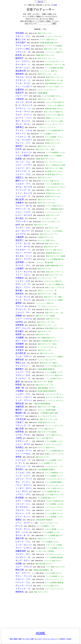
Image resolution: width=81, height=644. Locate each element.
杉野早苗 (20, 432)
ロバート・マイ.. (23, 265)
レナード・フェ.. (23, 542)
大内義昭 (20, 338)
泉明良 (19, 457)
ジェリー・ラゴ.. (23, 372)
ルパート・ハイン (24, 118)
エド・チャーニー (24, 152)
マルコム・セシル (24, 77)
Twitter (69, 639)
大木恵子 (20, 350)
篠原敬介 (20, 369)
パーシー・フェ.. (23, 582)
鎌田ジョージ (22, 181)
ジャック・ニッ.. (23, 504)
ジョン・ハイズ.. (23, 212)
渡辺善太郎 (21, 71)
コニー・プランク (24, 567)
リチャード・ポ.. (23, 52)
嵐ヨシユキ (21, 39)
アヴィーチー (22, 221)
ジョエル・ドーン (24, 451)
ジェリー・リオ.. (23, 174)
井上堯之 (20, 218)
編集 (16, 639)
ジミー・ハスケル (24, 319)
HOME (40, 633)
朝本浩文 (20, 294)
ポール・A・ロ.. (23, 535)
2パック (19, 526)
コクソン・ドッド (24, 479)
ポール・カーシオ (24, 187)
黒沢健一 (20, 290)
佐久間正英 (21, 353)
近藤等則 (20, 90)
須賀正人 (20, 177)
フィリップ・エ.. (23, 190)
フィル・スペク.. (23, 83)
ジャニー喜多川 (23, 155)
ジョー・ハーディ (24, 165)
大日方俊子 (21, 42)
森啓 (18, 381)
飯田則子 (20, 58)
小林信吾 (20, 99)
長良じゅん (21, 363)
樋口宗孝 (20, 429)
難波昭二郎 (21, 413)
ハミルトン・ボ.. (23, 137)
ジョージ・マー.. (23, 312)
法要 (32, 639)
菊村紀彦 (20, 403)
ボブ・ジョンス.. (23, 328)
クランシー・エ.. (23, 466)
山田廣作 (20, 268)
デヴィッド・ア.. (23, 284)
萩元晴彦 (20, 498)
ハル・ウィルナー (24, 140)
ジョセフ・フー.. (23, 184)
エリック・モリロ (24, 102)
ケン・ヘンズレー (24, 86)
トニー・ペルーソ (24, 397)
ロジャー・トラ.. (23, 513)
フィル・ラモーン (24, 356)
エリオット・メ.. (23, 80)
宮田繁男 (20, 344)
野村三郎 (20, 570)
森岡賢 (19, 303)
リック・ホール (23, 247)
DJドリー (20, 416)
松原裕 (19, 159)
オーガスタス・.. (23, 507)
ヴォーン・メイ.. (23, 143)
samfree (19, 322)
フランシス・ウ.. (23, 589)
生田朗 (19, 564)
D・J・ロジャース (24, 105)
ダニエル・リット (24, 256)
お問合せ (62, 639)
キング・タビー (23, 560)
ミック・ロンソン (24, 545)
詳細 (55, 5)
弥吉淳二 (20, 240)
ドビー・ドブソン (24, 115)
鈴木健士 (20, 331)
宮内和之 (20, 447)
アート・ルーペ (23, 46)
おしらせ (38, 639)
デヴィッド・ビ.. (23, 209)
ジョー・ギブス (23, 444)
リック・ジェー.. (23, 476)
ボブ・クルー (22, 341)
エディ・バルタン (24, 501)
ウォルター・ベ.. (23, 250)
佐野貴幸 (20, 325)
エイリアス (21, 234)
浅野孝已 (20, 127)
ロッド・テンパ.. (23, 300)
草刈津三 (20, 469)
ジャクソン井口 (23, 49)
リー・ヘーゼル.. (23, 454)
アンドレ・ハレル (24, 130)
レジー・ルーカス (24, 215)
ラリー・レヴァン (24, 548)
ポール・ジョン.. (23, 68)
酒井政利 (20, 74)
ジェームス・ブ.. (23, 460)
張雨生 (19, 520)
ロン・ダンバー (23, 231)
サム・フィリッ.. (23, 482)
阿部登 (19, 385)
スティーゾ (21, 134)
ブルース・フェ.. (23, 510)
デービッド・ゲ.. (23, 309)
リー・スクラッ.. (23, 61)
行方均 (19, 149)
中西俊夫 (20, 278)
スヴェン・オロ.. (23, 375)
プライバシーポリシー (50, 639)
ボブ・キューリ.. (23, 121)
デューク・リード (24, 586)
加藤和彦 (20, 407)
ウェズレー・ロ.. (23, 557)
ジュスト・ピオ (23, 281)
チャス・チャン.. (23, 529)
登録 (11, 639)
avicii (18, 225)
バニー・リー (22, 96)
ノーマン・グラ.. (23, 494)
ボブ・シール (22, 532)
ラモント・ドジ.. (23, 36)
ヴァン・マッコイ (24, 576)
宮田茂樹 (20, 33)
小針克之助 (21, 419)
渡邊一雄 (20, 388)
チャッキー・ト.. (23, 64)
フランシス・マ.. (23, 425)
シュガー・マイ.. (23, 394)
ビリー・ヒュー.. (23, 516)
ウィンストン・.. (23, 366)
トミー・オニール (24, 272)
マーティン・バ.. (23, 108)
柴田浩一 (20, 146)
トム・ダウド (22, 491)
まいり (41, 2)
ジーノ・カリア (23, 523)
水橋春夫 (20, 203)
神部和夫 (20, 592)
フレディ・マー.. (23, 554)
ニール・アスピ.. (23, 435)
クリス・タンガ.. (23, 243)
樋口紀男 (20, 199)
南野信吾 (20, 360)
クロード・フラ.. (23, 579)
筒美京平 (20, 93)
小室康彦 (20, 391)
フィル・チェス (23, 297)
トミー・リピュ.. (23, 275)
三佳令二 (20, 422)
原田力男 (20, 538)
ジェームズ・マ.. (23, 196)
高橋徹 (19, 316)
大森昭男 (20, 237)
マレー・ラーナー (24, 253)
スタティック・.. (23, 441)
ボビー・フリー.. (23, 287)
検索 (20, 639)
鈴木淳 (19, 55)
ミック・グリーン (24, 400)
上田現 (19, 438)
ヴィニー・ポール (24, 206)
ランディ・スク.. (23, 228)
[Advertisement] (40, 611)
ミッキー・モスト (24, 488)
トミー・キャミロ (24, 193)
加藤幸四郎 (21, 551)
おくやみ (26, 639)
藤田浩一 (20, 410)
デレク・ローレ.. (23, 124)
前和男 (19, 334)
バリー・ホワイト (24, 485)
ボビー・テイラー (24, 259)
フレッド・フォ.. (23, 162)
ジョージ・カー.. (23, 168)
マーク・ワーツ (23, 112)
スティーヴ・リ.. (23, 171)
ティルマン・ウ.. (23, 378)
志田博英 (20, 262)
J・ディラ (20, 463)
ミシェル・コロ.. (23, 473)
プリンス (20, 306)
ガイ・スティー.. (23, 573)
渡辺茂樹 (20, 347)
